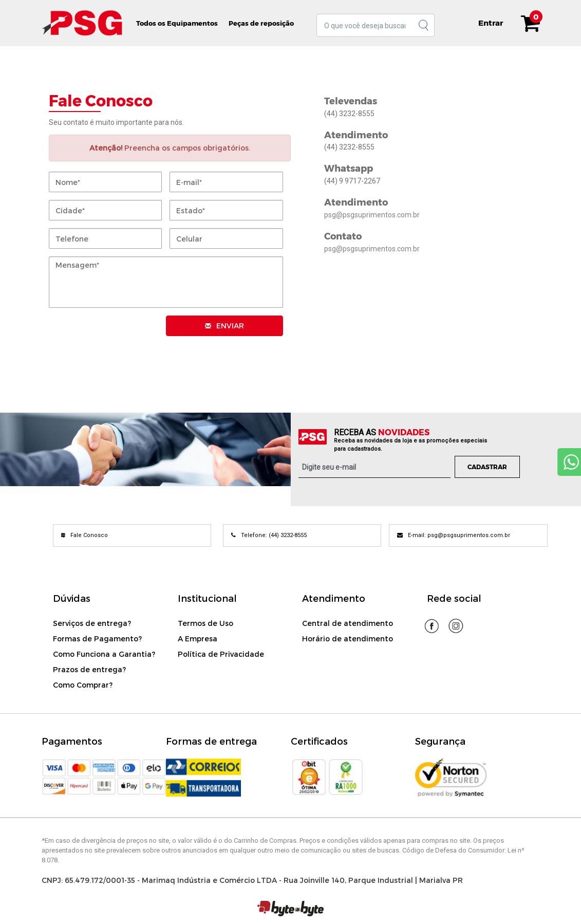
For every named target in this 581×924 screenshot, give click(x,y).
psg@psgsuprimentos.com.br (372, 215)
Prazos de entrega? (89, 669)
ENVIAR (224, 326)
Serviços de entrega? (92, 623)
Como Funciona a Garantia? (104, 654)
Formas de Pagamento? (97, 639)
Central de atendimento (348, 623)
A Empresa (198, 639)
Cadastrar (487, 467)
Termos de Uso (205, 623)
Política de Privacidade (221, 654)
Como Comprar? (83, 685)
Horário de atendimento (348, 639)
